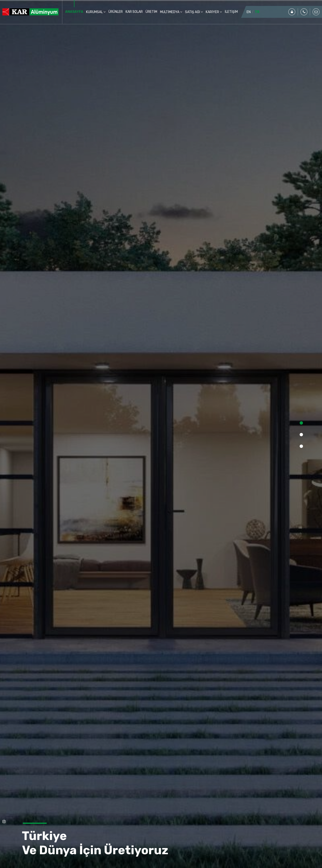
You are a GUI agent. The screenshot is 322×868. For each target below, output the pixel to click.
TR (257, 12)
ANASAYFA (74, 12)
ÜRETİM (151, 12)
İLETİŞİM (231, 12)
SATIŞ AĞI (193, 12)
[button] (301, 423)
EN (249, 12)
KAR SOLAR (134, 12)
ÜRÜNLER (116, 12)
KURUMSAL (95, 12)
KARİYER (213, 12)
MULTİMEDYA (170, 12)
